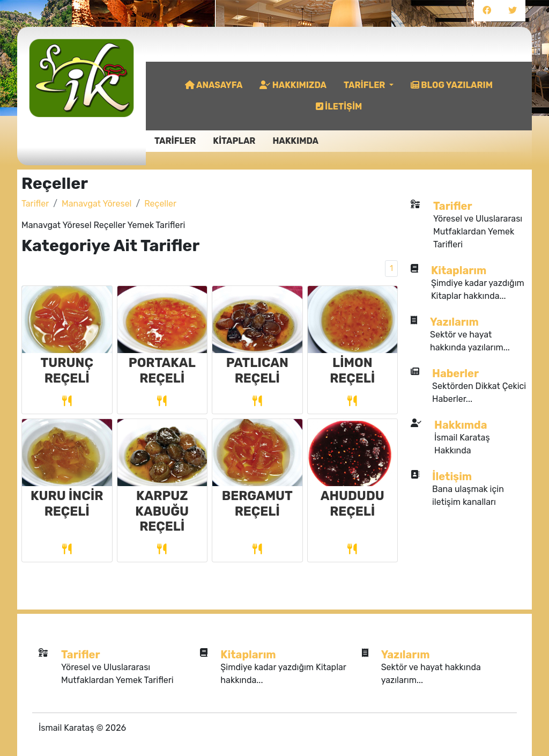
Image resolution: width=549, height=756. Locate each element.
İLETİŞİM (339, 107)
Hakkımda (461, 425)
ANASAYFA (214, 85)
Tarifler (35, 204)
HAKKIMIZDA (293, 85)
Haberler (455, 373)
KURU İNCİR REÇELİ (67, 503)
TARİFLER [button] (365, 85)
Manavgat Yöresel (97, 204)
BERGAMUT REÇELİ (257, 503)
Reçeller (160, 204)
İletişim (452, 476)
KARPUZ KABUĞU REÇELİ (162, 511)
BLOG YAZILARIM (452, 85)
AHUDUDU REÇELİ (353, 503)
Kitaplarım (459, 270)
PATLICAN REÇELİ (257, 370)
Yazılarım (454, 322)
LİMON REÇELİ (352, 370)
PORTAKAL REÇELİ (162, 370)
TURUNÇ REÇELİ (67, 370)
